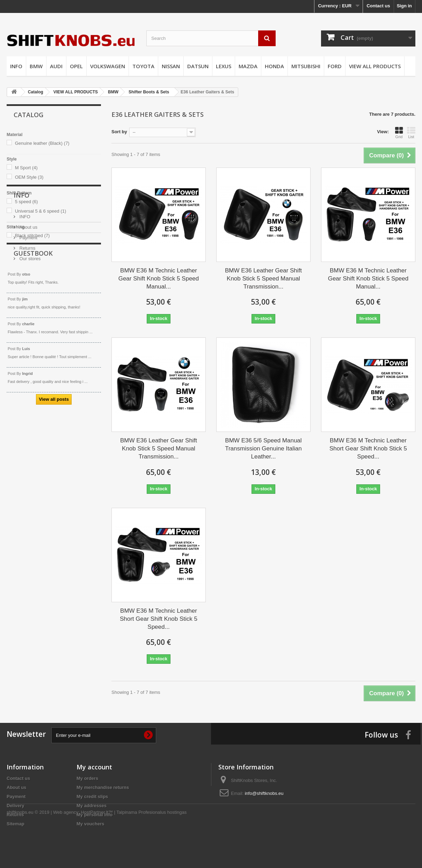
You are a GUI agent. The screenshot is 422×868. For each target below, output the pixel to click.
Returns (27, 318)
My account (94, 767)
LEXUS (224, 66)
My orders (87, 778)
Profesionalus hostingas (162, 849)
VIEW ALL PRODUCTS (375, 66)
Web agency (66, 849)
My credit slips (92, 796)
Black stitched (32, 236)
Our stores (29, 328)
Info (21, 268)
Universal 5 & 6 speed (41, 211)
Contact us (378, 6)
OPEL (76, 66)
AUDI (56, 66)
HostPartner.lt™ (97, 849)
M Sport (26, 168)
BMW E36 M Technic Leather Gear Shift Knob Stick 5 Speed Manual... (159, 279)
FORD (335, 66)
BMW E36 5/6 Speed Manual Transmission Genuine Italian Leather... (263, 449)
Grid (399, 133)
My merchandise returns (103, 787)
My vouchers (90, 824)
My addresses (92, 806)
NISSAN (171, 66)
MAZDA (248, 66)
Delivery (16, 806)
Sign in (404, 6)
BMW (36, 66)
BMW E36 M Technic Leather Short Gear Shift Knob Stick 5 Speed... (368, 449)
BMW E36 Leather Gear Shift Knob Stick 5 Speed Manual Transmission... (263, 279)
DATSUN (198, 66)
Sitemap (16, 824)
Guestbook (33, 355)
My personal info (94, 815)
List (411, 133)
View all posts (54, 501)
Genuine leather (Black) (42, 143)
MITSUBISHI (306, 66)
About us (28, 297)
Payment (28, 307)
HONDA (274, 66)
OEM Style (29, 177)
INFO (16, 66)
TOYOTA (143, 66)
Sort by (119, 132)
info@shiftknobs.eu (264, 793)
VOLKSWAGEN (108, 66)
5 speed (27, 202)
